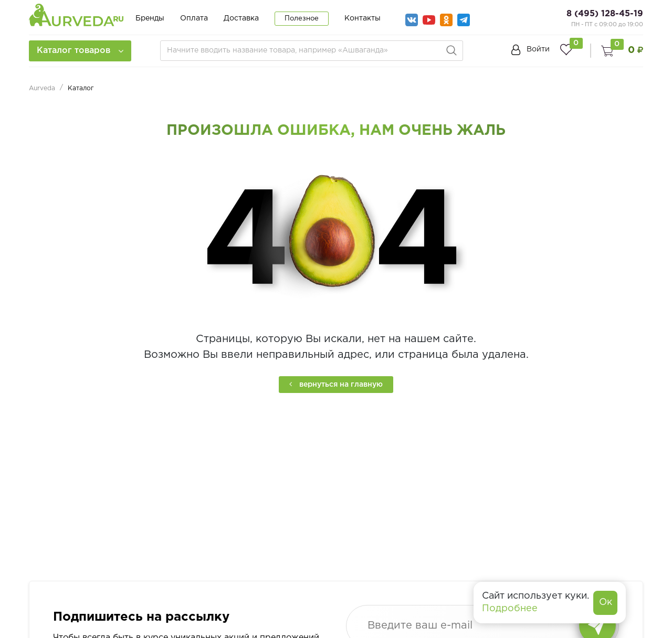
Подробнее (510, 609)
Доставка (241, 18)
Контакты (363, 18)
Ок (606, 602)
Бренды (150, 18)
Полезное (302, 19)
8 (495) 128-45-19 (605, 14)
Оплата (194, 18)
